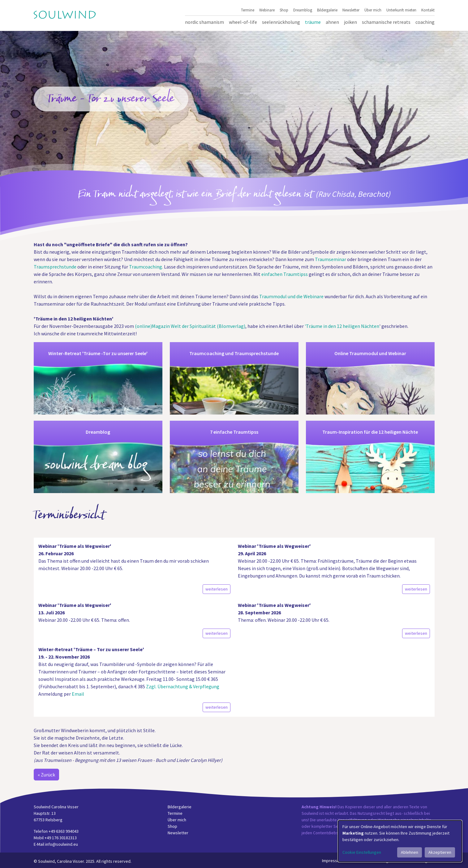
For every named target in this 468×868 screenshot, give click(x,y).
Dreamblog (303, 10)
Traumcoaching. (146, 267)
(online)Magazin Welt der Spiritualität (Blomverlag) (190, 326)
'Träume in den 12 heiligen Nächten (342, 326)
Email (78, 694)
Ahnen (332, 22)
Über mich (373, 10)
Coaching (425, 22)
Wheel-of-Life (243, 22)
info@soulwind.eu (62, 844)
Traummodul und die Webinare (291, 296)
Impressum (332, 861)
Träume (313, 22)
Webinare (267, 10)
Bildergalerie (327, 10)
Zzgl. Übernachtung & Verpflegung (182, 686)
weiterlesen (217, 589)
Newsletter (351, 10)
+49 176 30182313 (61, 838)
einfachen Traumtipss (285, 274)
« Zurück (46, 775)
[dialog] (400, 841)
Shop (284, 10)
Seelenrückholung (281, 22)
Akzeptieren (440, 852)
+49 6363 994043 (64, 831)
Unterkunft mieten (401, 10)
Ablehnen (410, 852)
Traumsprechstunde (55, 267)
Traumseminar (331, 259)
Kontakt (428, 10)
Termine (248, 10)
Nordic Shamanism (204, 22)
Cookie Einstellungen (362, 852)
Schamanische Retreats (386, 22)
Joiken (350, 22)
